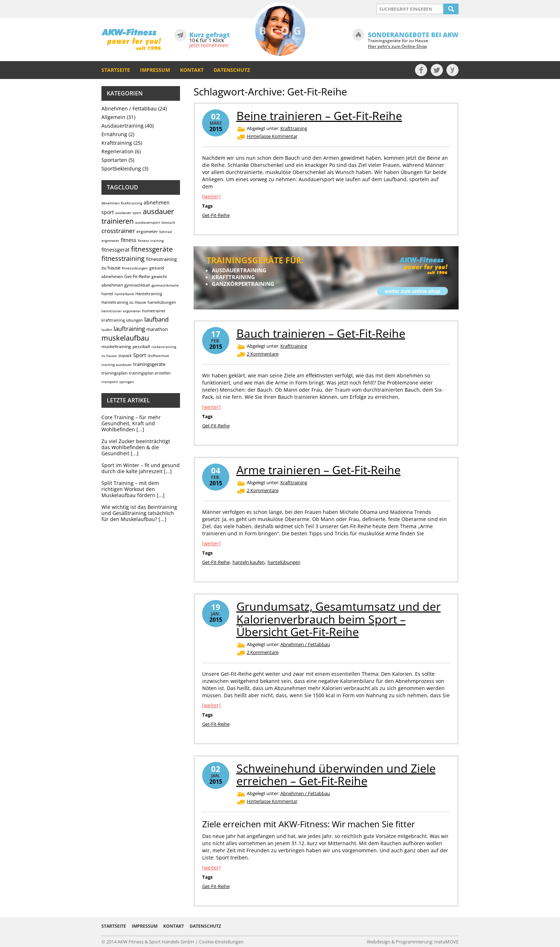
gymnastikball (137, 285)
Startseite (116, 70)
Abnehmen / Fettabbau (129, 108)
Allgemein (113, 117)
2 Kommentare (263, 354)
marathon (157, 329)
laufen (107, 329)
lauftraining (129, 329)
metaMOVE (446, 942)
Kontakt (192, 70)
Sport (140, 355)
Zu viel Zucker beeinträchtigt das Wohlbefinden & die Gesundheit (136, 447)
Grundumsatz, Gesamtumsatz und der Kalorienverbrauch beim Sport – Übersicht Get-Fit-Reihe (339, 619)
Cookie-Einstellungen (221, 942)
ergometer (147, 231)
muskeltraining (116, 346)
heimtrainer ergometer (121, 311)
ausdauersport (147, 222)
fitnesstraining (123, 258)
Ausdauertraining (122, 126)
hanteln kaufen (249, 562)
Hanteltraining (149, 294)
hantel (107, 294)
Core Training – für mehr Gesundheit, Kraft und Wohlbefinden (131, 423)
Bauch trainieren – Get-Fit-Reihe (321, 333)
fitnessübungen (135, 268)
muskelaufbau (125, 338)
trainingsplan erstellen (150, 373)
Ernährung (114, 134)
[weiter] (211, 196)
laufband (156, 319)
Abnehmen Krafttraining (122, 203)
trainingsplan (114, 373)
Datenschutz (232, 70)
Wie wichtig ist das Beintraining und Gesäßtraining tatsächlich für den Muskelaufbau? (139, 513)
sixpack (125, 355)
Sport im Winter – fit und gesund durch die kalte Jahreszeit (141, 468)
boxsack (168, 222)
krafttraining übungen (122, 320)
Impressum (155, 70)
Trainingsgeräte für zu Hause (398, 44)
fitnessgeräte (152, 249)
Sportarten (114, 160)
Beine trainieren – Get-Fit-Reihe (319, 116)
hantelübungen (162, 302)
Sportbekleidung (121, 168)
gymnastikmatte (165, 285)
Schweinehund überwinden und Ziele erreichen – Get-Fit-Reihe (336, 774)
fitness (129, 240)
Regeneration (117, 151)
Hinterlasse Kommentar (272, 136)
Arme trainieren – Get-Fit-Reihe (319, 470)
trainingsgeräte (149, 364)
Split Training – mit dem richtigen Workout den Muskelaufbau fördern (130, 489)
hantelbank (124, 294)
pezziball (141, 346)
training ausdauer (117, 365)
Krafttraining (117, 143)
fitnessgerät (116, 250)
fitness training (151, 241)
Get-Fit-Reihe (137, 276)
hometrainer (154, 311)
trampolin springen (118, 382)
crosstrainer (118, 231)
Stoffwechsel (158, 356)
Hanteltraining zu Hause (124, 302)
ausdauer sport (128, 213)
